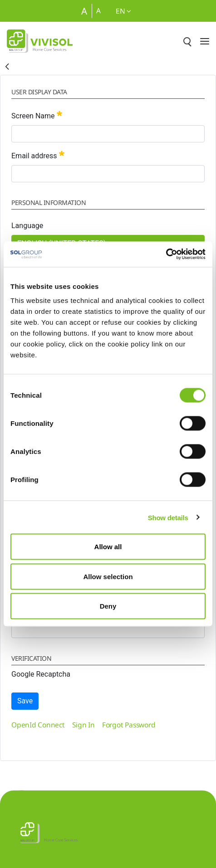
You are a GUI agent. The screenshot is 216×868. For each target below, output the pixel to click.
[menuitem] (38, 725)
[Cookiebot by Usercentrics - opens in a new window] (166, 254)
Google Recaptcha (41, 674)
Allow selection (108, 576)
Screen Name (37, 115)
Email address (38, 155)
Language (27, 226)
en (123, 11)
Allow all (108, 547)
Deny (108, 606)
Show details (168, 517)
